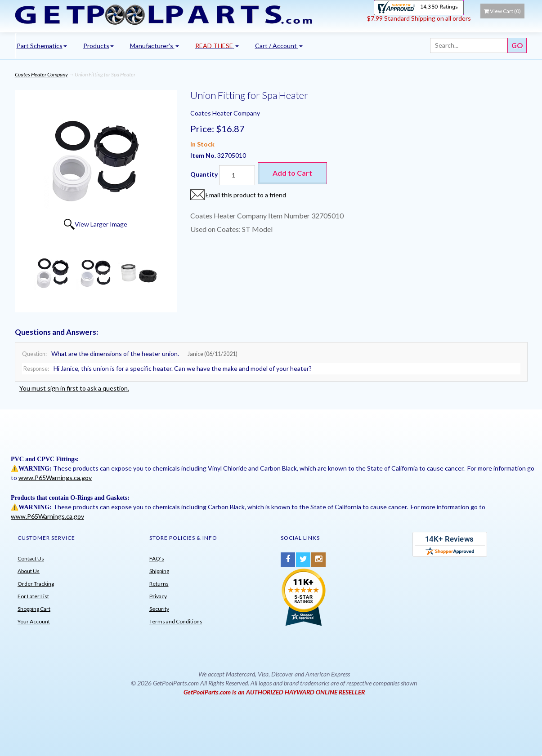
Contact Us (31, 558)
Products (99, 46)
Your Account (34, 621)
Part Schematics (42, 46)
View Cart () (502, 11)
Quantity (204, 174)
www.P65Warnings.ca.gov (55, 478)
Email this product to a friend (246, 195)
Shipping (159, 571)
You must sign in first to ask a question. (74, 388)
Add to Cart (292, 173)
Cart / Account (279, 46)
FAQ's (157, 558)
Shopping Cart (34, 609)
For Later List (33, 596)
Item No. (204, 155)
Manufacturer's (155, 46)
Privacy (158, 596)
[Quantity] (237, 175)
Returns (159, 584)
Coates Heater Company (41, 74)
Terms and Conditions (176, 621)
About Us (29, 571)
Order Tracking (36, 584)
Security (159, 609)
